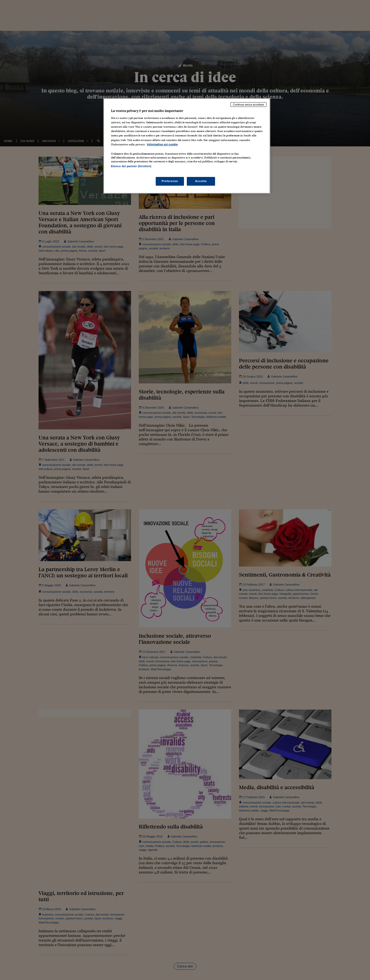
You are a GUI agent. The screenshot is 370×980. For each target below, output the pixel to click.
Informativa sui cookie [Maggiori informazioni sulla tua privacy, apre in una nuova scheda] (162, 144)
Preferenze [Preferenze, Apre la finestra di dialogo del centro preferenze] (170, 181)
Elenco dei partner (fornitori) (131, 166)
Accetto (201, 181)
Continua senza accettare (248, 105)
